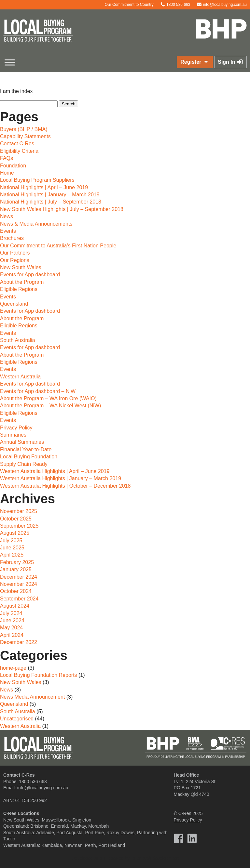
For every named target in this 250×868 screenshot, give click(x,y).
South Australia (18, 340)
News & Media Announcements (36, 224)
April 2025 (12, 555)
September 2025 (19, 526)
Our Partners (15, 253)
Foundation (13, 166)
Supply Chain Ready (24, 464)
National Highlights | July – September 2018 (51, 202)
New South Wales (21, 267)
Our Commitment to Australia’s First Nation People (58, 246)
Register (195, 62)
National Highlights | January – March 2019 (50, 195)
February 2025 (17, 562)
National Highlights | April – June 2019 (44, 187)
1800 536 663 (175, 5)
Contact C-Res (17, 144)
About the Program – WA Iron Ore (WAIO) (48, 398)
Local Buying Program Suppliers (37, 180)
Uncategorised (17, 719)
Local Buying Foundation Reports (39, 675)
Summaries (13, 435)
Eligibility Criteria (19, 151)
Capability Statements (25, 136)
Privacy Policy (16, 428)
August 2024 (15, 606)
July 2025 (11, 540)
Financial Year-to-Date (26, 449)
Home (7, 173)
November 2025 (19, 511)
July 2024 (11, 613)
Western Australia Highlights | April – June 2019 (55, 471)
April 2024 (12, 635)
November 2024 (19, 584)
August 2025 (15, 533)
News (7, 216)
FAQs (7, 158)
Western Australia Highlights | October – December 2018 (65, 486)
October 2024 (16, 591)
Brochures (12, 238)
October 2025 (16, 519)
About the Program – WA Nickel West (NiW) (50, 406)
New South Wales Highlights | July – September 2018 (62, 209)
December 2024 (19, 577)
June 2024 (12, 620)
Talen (136, 858)
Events (8, 231)
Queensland (14, 304)
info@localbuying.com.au (222, 5)
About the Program (22, 282)
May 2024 (11, 628)
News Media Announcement (32, 697)
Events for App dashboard (30, 275)
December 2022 (19, 642)
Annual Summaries (22, 442)
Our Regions (15, 260)
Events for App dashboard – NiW (38, 391)
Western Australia (20, 377)
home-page (13, 668)
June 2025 (12, 548)
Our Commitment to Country (126, 5)
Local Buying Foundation (29, 457)
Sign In (230, 62)
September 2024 (19, 599)
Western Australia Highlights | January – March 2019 (61, 478)
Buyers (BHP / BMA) (24, 129)
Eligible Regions (19, 289)
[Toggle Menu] (10, 62)
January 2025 (16, 569)
